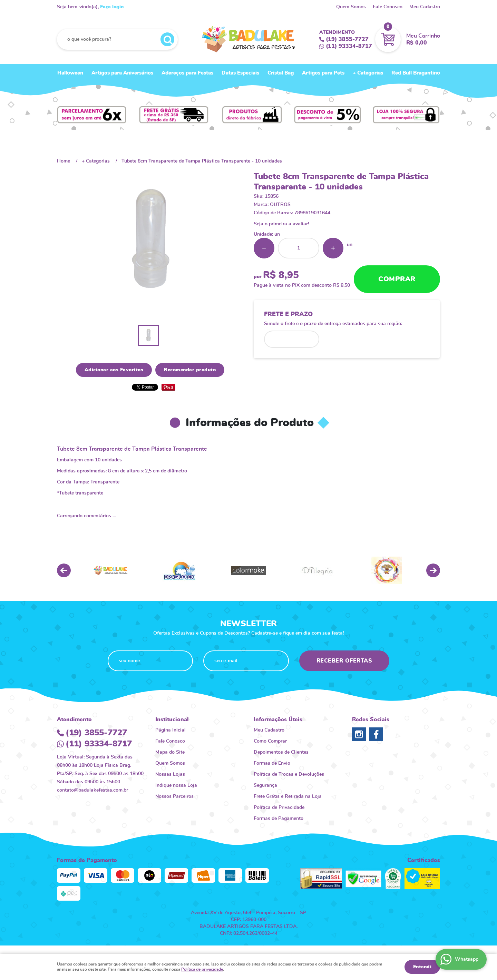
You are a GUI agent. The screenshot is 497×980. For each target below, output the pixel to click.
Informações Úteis (278, 719)
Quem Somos (351, 7)
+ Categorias (368, 73)
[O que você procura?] (167, 39)
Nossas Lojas (170, 774)
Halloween (70, 73)
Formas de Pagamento (279, 819)
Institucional (172, 719)
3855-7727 (347, 39)
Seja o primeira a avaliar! (281, 224)
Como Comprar (270, 741)
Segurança (265, 785)
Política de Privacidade (279, 807)
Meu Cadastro (425, 7)
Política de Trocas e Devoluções (289, 774)
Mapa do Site (170, 752)
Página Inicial (170, 730)
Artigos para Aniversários (122, 73)
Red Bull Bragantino (416, 73)
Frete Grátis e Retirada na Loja (288, 796)
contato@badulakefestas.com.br (92, 790)
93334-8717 (349, 46)
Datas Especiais (240, 73)
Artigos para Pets (323, 73)
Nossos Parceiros (174, 796)
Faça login (112, 7)
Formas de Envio (272, 763)
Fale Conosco (388, 7)
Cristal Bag (281, 73)
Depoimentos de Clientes (281, 752)
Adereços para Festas (187, 73)
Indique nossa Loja (176, 785)
